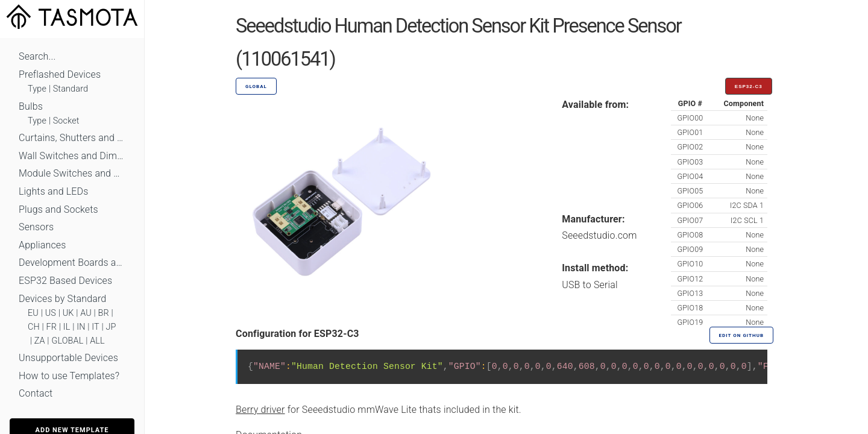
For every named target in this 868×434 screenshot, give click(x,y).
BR (104, 313)
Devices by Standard (62, 299)
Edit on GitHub (741, 335)
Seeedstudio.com (599, 235)
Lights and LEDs (54, 191)
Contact (36, 393)
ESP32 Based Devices (65, 281)
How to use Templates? (69, 376)
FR (52, 327)
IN (81, 327)
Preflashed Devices (60, 74)
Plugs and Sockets (58, 209)
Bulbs (31, 106)
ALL (97, 341)
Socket (66, 121)
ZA (40, 341)
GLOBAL (67, 341)
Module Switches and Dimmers (72, 173)
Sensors (36, 227)
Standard (71, 89)
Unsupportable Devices (68, 358)
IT (96, 327)
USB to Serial (590, 285)
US (51, 313)
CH (34, 327)
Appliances (42, 245)
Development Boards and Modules (72, 263)
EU (33, 313)
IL (67, 327)
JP (111, 327)
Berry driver (260, 410)
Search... (37, 56)
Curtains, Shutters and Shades (72, 138)
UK (68, 313)
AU (86, 313)
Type (37, 89)
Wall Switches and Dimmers (72, 156)
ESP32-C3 (749, 86)
